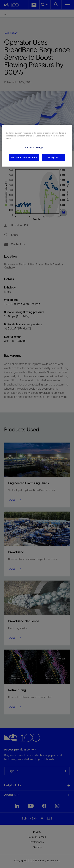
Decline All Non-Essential (24, 158)
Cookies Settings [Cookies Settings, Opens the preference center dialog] (34, 148)
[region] (37, 146)
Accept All (53, 158)
